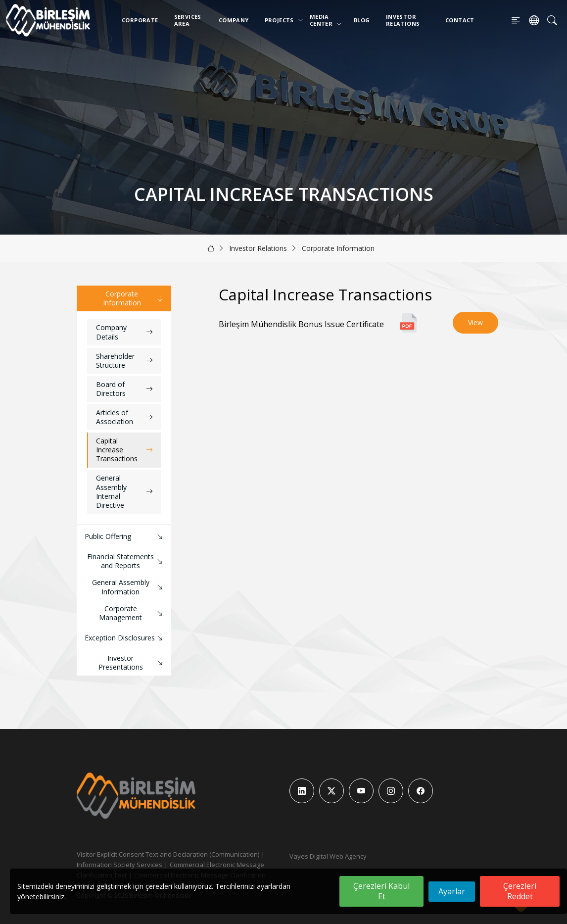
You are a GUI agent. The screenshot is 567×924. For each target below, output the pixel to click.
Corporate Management (132, 613)
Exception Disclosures (125, 638)
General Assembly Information (129, 587)
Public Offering (125, 537)
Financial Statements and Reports (126, 561)
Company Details (124, 332)
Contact (460, 20)
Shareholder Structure (124, 361)
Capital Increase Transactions (124, 450)
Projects (281, 20)
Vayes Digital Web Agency (328, 856)
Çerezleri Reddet (520, 891)
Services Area (188, 20)
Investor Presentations (132, 662)
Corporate (140, 20)
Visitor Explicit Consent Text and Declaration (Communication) (168, 854)
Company (234, 20)
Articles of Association (124, 417)
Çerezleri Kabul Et (381, 891)
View (475, 322)
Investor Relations (403, 20)
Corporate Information (338, 248)
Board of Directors (124, 389)
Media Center (326, 20)
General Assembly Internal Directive (124, 491)
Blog (362, 20)
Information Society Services (119, 865)
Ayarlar (452, 891)
